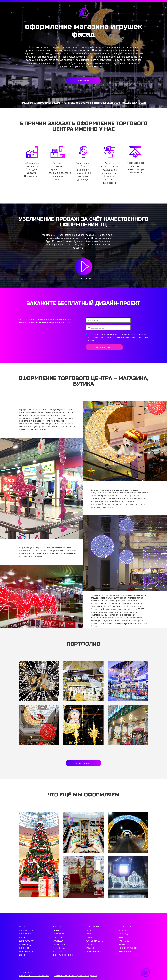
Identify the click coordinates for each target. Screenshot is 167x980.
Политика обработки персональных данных (76, 976)
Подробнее (83, 81)
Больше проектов (84, 763)
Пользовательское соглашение (34, 976)
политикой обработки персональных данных (123, 337)
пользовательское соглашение (110, 334)
